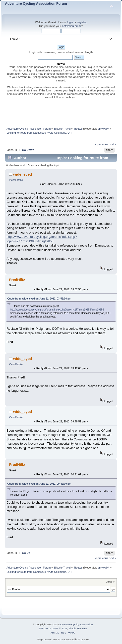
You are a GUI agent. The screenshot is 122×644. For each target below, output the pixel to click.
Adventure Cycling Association (76, 624)
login (70, 22)
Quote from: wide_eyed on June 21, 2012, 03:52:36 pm (39, 299)
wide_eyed (23, 174)
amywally (103, 129)
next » (113, 144)
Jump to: (111, 582)
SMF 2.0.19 (45, 628)
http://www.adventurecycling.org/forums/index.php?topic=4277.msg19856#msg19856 (57, 310)
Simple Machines (78, 628)
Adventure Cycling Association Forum (36, 4)
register (82, 22)
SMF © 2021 (60, 628)
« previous (102, 144)
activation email (72, 26)
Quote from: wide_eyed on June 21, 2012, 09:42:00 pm (39, 484)
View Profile (16, 180)
